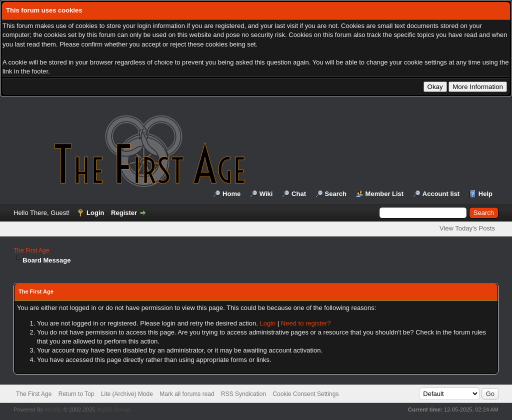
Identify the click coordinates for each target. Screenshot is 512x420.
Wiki (266, 194)
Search (336, 194)
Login (95, 213)
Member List (385, 194)
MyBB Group (113, 409)
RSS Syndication (243, 394)
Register (124, 213)
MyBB (52, 409)
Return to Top (76, 394)
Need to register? (306, 323)
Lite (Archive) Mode (127, 394)
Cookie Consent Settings (305, 394)
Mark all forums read (187, 394)
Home (231, 194)
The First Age (31, 250)
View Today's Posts (467, 228)
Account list (441, 194)
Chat (299, 194)
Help (485, 194)
